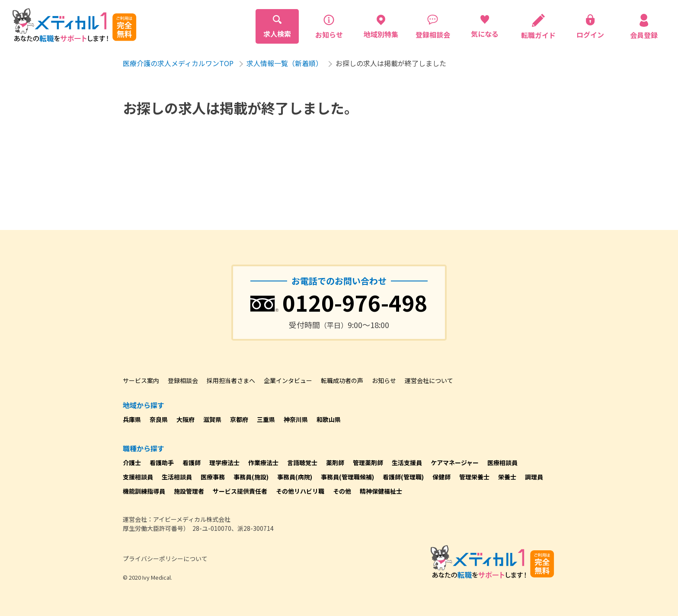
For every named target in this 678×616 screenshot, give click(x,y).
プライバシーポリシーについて (165, 559)
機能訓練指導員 (144, 491)
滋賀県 (212, 419)
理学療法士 (224, 463)
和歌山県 (329, 419)
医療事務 (213, 477)
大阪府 (185, 419)
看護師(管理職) (403, 477)
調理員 (534, 477)
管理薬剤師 (368, 463)
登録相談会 (183, 380)
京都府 (239, 419)
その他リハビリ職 (300, 491)
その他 (342, 491)
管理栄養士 (474, 477)
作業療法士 (263, 463)
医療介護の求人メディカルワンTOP (178, 63)
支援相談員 (138, 477)
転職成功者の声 (342, 380)
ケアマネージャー (455, 463)
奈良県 (159, 419)
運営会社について (429, 380)
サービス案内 (141, 380)
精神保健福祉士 (381, 491)
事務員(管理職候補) (347, 477)
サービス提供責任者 (240, 491)
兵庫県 (132, 419)
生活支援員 (407, 463)
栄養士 (507, 477)
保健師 (441, 477)
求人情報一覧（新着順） (285, 63)
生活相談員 (177, 477)
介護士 (132, 463)
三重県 (266, 419)
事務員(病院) (295, 477)
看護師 (192, 463)
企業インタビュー (288, 380)
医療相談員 (502, 463)
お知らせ (384, 380)
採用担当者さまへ (231, 380)
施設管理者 (189, 491)
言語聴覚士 (302, 463)
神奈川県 (296, 419)
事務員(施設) (251, 477)
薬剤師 (335, 463)
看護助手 (162, 463)
